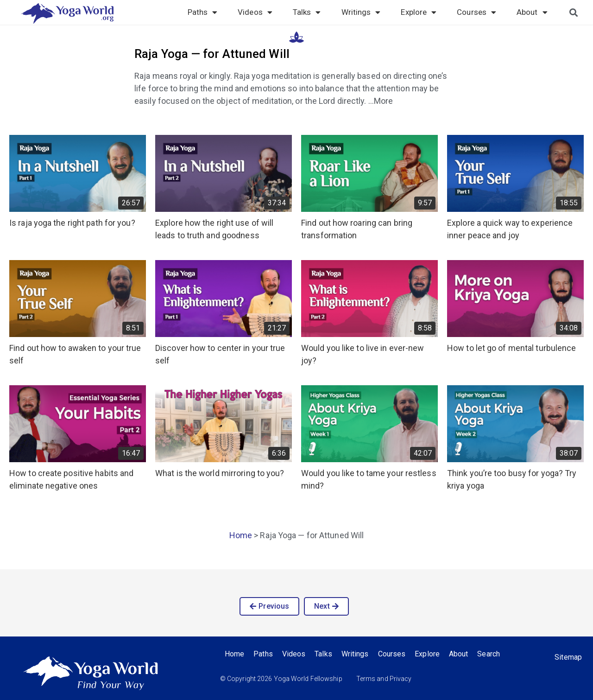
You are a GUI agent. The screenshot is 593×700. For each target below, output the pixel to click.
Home (241, 535)
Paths (203, 12)
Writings (361, 12)
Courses (476, 12)
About (532, 12)
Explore (419, 12)
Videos (255, 12)
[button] (269, 606)
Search (489, 654)
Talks (307, 12)
